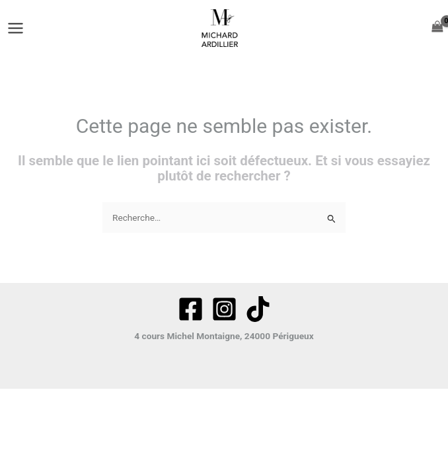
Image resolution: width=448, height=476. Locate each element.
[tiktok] (258, 309)
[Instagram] (224, 309)
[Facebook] (191, 309)
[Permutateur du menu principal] (15, 28)
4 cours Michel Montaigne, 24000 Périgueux (224, 336)
